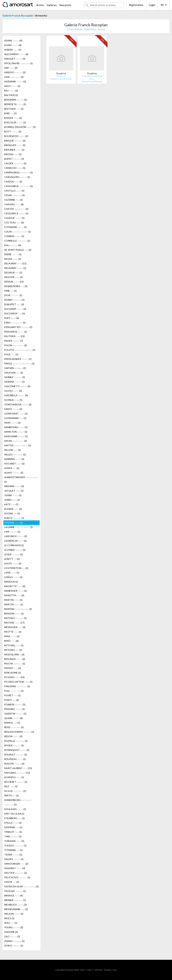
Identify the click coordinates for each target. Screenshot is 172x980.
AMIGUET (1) (15, 59)
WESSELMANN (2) (16, 909)
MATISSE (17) (14, 623)
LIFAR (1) (12, 573)
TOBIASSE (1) (14, 841)
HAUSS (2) (16, 441)
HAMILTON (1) (16, 432)
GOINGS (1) (13, 400)
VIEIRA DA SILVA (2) (21, 886)
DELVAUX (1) (13, 273)
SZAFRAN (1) (13, 827)
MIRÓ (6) (11, 641)
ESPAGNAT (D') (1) (18, 327)
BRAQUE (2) (15, 141)
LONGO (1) (13, 577)
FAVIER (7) (14, 341)
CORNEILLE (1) (17, 241)
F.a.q (115, 970)
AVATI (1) (12, 86)
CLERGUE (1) (14, 218)
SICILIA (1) (15, 791)
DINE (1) (10, 291)
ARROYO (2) (15, 72)
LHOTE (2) (13, 563)
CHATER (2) (16, 209)
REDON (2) (13, 736)
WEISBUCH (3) (15, 905)
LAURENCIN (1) (15, 541)
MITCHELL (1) (14, 645)
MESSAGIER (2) (15, 627)
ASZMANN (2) (15, 81)
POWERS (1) (15, 704)
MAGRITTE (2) (15, 586)
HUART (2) (14, 473)
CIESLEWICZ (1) (16, 213)
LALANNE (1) (18, 527)
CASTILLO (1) (14, 191)
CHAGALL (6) (14, 204)
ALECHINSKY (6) (16, 54)
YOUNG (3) (14, 927)
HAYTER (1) (18, 445)
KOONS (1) (12, 513)
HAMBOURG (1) (16, 427)
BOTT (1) (13, 131)
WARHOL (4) (14, 896)
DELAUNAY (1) (15, 268)
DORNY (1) (14, 300)
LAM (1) (12, 532)
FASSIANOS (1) (16, 332)
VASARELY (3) (15, 868)
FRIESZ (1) (19, 363)
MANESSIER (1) (15, 591)
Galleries (52, 5)
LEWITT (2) (12, 559)
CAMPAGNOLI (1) (18, 172)
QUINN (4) (13, 718)
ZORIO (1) (14, 946)
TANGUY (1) (13, 832)
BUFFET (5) (14, 159)
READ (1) (14, 727)
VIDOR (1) (12, 882)
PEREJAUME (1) (13, 673)
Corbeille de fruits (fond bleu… (92, 77)
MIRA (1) (12, 636)
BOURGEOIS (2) (16, 136)
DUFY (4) (12, 318)
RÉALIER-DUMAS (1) (19, 732)
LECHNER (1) (15, 550)
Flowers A (61, 76)
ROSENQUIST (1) (17, 750)
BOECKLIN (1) (15, 122)
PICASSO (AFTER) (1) (18, 682)
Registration (136, 5)
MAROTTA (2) (14, 595)
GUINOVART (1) (16, 414)
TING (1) (13, 836)
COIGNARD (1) (15, 227)
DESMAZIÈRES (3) (16, 286)
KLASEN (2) (13, 509)
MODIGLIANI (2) (14, 654)
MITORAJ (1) (13, 650)
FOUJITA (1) (20, 350)
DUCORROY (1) (15, 313)
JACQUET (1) (14, 491)
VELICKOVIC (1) (17, 877)
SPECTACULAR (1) (14, 814)
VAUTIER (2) (16, 873)
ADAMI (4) (13, 41)
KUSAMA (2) (13, 523)
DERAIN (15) (14, 282)
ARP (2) (11, 68)
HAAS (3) (12, 423)
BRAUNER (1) (14, 150)
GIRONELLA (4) (16, 395)
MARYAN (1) (18, 609)
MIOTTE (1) (13, 632)
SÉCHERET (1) (16, 782)
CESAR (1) (14, 195)
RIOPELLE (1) (16, 741)
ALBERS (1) (13, 50)
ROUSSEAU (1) (15, 759)
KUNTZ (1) (14, 518)
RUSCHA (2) (14, 764)
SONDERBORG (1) (18, 802)
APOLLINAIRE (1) (18, 63)
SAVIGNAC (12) (17, 773)
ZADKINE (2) (11, 932)
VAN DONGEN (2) (16, 864)
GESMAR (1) (14, 382)
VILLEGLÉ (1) (15, 891)
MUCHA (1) (15, 664)
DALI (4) (13, 245)
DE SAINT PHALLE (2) (18, 250)
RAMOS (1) (12, 723)
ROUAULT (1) (16, 755)
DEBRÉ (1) (13, 254)
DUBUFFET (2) (14, 304)
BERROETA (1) (15, 104)
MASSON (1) (14, 613)
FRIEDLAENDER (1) (18, 359)
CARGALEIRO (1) (17, 177)
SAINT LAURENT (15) (18, 768)
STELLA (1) (13, 823)
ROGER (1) (14, 745)
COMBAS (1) (14, 236)
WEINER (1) (15, 900)
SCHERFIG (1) (14, 777)
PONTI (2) (12, 700)
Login (152, 5)
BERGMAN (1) (16, 100)
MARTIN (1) (13, 600)
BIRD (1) (10, 113)
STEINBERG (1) (14, 818)
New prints (65, 5)
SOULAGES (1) (15, 809)
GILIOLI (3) (13, 391)
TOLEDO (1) (15, 845)
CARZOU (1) (13, 182)
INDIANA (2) (14, 486)
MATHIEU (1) (15, 618)
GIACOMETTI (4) (17, 386)
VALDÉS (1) (14, 859)
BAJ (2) (11, 91)
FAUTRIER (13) (14, 336)
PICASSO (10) (14, 677)
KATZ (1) (11, 504)
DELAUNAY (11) (15, 263)
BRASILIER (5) (15, 145)
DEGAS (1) (13, 259)
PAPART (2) (13, 668)
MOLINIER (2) (15, 659)
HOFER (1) (12, 468)
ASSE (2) (14, 77)
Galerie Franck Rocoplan (18, 15)
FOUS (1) (11, 354)
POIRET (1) (12, 695)
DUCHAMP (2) (15, 309)
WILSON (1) (14, 914)
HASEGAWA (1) (16, 436)
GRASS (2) (13, 409)
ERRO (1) (15, 323)
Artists (40, 5)
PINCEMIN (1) (17, 686)
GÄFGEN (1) (15, 368)
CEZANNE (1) (13, 200)
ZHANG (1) (14, 941)
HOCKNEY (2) (14, 464)
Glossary (108, 970)
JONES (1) (12, 500)
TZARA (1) (13, 855)
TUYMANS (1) (13, 850)
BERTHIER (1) (14, 109)
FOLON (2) (16, 345)
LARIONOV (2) (16, 536)
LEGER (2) (14, 554)
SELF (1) (11, 786)
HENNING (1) (14, 459)
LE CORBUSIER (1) (14, 545)
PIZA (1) (14, 691)
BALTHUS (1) (11, 95)
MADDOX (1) (11, 582)
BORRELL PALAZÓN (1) (20, 127)
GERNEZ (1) (15, 377)
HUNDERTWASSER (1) (21, 479)
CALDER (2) (15, 163)
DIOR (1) (13, 295)
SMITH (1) (12, 795)
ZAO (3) (12, 936)
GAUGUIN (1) (14, 373)
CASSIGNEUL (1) (18, 186)
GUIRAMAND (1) (15, 418)
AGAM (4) (13, 45)
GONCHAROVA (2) (18, 404)
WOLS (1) (9, 918)
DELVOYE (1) (13, 277)
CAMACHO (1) (15, 168)
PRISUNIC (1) (14, 709)
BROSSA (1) (13, 154)
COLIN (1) (18, 232)
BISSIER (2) (13, 118)
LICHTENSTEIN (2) (16, 568)
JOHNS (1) (13, 495)
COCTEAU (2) (14, 222)
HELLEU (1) (15, 454)
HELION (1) (13, 450)
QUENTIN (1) (15, 714)
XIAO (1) (11, 923)
